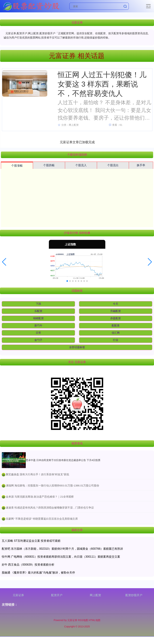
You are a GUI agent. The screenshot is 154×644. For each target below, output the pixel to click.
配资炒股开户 (134, 595)
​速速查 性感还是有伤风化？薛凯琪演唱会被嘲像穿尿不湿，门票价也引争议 (50, 508)
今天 (116, 304)
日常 (38, 333)
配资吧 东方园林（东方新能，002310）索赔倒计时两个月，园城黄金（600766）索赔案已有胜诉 (62, 549)
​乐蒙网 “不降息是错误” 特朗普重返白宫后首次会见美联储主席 (42, 519)
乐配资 (38, 311)
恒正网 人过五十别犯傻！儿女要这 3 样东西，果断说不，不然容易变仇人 (102, 84)
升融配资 (116, 311)
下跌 (38, 304)
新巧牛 (38, 325)
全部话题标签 (77, 347)
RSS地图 (83, 620)
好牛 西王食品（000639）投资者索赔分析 (28, 565)
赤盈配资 (116, 318)
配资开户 (57, 595)
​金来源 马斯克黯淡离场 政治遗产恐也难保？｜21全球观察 (40, 497)
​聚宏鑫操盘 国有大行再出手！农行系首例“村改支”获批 (37, 474)
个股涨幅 (17, 166)
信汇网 (116, 333)
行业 (116, 340)
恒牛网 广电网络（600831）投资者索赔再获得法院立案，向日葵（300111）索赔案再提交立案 (61, 557)
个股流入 (81, 165)
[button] (4, 262)
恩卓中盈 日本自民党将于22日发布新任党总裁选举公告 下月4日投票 (63, 460)
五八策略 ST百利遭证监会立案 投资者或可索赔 (31, 541)
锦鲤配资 (38, 318)
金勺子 (38, 340)
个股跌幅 (49, 165)
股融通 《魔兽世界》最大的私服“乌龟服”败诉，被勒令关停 (38, 573)
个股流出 (113, 165)
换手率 (141, 165)
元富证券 (18, 595)
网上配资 (95, 595)
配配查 (116, 325)
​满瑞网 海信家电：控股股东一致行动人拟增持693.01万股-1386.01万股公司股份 (52, 485)
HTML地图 (95, 620)
